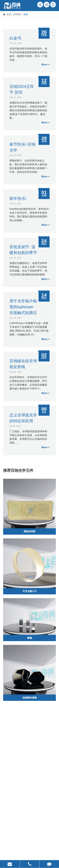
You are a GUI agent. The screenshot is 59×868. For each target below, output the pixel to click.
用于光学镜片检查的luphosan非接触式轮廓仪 (23, 307)
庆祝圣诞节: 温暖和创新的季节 (23, 250)
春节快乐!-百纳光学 (22, 147)
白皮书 (15, 38)
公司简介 (17, 14)
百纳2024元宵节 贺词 (22, 89)
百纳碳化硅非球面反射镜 (23, 364)
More (44, 65)
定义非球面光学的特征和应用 (23, 418)
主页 (9, 14)
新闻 (26, 14)
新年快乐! (18, 198)
